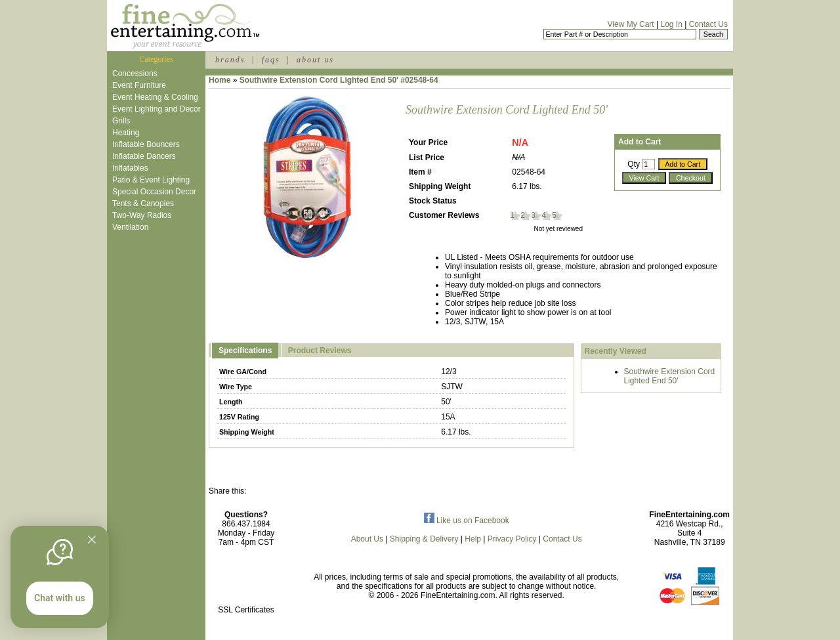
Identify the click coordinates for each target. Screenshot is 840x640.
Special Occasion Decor (154, 192)
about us (315, 60)
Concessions (135, 74)
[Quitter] (92, 540)
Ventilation (130, 227)
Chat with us (60, 598)
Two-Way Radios (142, 215)
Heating (126, 133)
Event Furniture (139, 85)
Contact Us (708, 24)
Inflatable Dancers (144, 156)
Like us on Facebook (467, 521)
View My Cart (631, 24)
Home (220, 80)
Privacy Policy (512, 539)
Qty (634, 164)
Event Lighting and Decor (157, 109)
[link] (246, 582)
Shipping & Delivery (424, 539)
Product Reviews (320, 351)
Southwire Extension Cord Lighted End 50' (670, 376)
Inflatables (130, 168)
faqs (271, 60)
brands (230, 60)
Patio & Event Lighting (151, 180)
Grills (121, 121)
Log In (671, 24)
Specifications (245, 351)
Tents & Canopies (143, 203)
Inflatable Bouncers (146, 144)
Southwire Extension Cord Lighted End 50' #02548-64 (339, 80)
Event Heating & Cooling (155, 97)
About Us (367, 539)
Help (473, 539)
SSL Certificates (246, 610)
